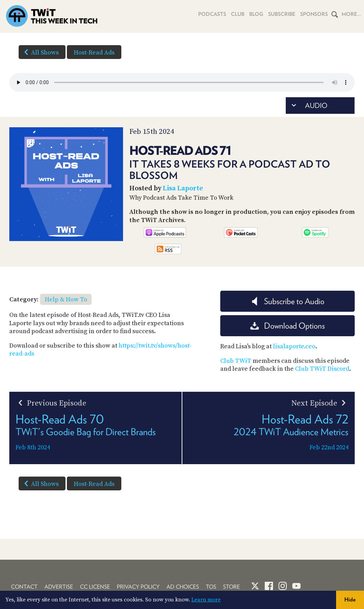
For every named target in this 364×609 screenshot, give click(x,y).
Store (231, 587)
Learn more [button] (206, 600)
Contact (24, 587)
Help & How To (66, 299)
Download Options (287, 326)
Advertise (59, 587)
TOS (211, 587)
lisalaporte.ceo (294, 346)
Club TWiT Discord (322, 369)
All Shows (40, 52)
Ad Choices (183, 587)
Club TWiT (236, 361)
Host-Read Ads (94, 53)
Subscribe (282, 14)
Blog (256, 14)
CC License (95, 587)
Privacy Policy (138, 587)
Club (238, 14)
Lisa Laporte (183, 188)
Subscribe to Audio (287, 301)
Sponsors (314, 14)
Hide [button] (350, 600)
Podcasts (212, 14)
